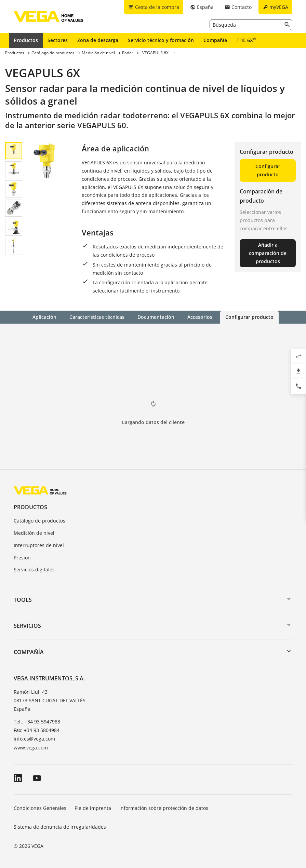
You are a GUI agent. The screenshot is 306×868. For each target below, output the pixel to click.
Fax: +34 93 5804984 (37, 730)
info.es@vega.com (34, 739)
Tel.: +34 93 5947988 (37, 722)
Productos (26, 40)
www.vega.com (31, 748)
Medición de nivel (34, 533)
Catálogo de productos (39, 521)
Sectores (58, 40)
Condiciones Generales (40, 808)
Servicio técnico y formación (161, 40)
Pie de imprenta (93, 808)
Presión (22, 558)
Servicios (27, 626)
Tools (23, 600)
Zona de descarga (98, 40)
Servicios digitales (34, 569)
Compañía (215, 40)
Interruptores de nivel (39, 545)
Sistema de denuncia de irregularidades (60, 827)
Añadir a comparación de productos (268, 253)
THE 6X (246, 40)
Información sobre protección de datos (164, 808)
